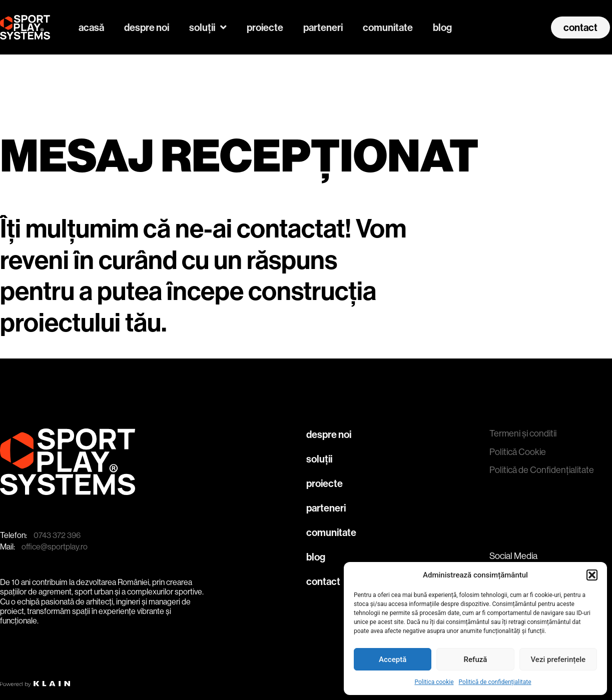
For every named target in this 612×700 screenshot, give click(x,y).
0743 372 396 (57, 535)
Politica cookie (434, 682)
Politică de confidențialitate (495, 682)
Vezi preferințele (558, 659)
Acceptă (393, 659)
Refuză (476, 659)
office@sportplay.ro (55, 547)
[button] (592, 575)
